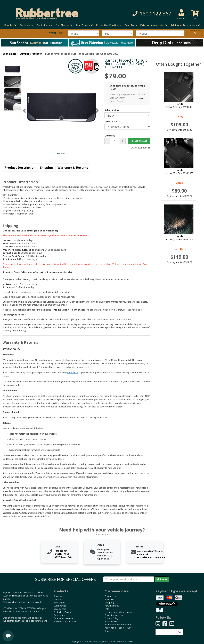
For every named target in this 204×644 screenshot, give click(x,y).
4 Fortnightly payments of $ (129, 98)
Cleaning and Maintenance (119, 612)
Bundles (58, 596)
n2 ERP (130, 642)
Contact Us (73, 372)
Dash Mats (131, 25)
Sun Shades (60, 606)
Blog (107, 631)
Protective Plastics (63, 612)
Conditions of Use (114, 615)
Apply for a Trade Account (118, 628)
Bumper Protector (31, 54)
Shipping (46, 167)
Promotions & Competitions (119, 624)
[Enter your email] (129, 579)
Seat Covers (60, 609)
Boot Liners (10, 54)
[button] (144, 14)
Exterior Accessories (64, 618)
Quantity (110, 136)
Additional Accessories (65, 621)
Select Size (111, 122)
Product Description (20, 167)
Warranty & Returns (73, 167)
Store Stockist (112, 621)
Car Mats (58, 599)
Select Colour (112, 110)
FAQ (107, 609)
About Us (109, 599)
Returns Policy (112, 606)
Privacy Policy (112, 618)
